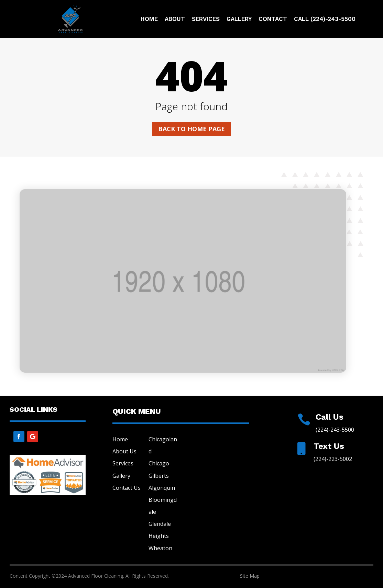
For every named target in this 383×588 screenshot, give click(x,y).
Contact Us (127, 488)
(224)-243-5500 (335, 430)
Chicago (159, 463)
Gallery (239, 19)
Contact (273, 19)
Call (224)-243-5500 (325, 19)
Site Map (250, 576)
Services (206, 19)
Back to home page (191, 129)
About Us (124, 451)
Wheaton (160, 548)
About (175, 19)
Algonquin (162, 488)
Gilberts (159, 476)
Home (149, 19)
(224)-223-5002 (333, 459)
